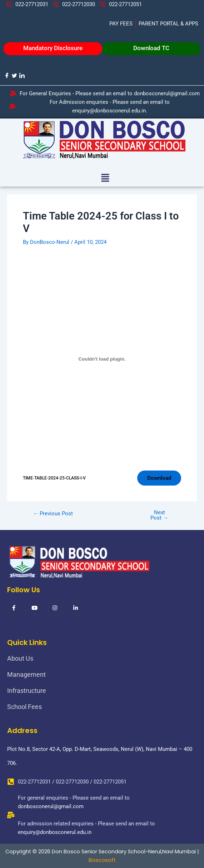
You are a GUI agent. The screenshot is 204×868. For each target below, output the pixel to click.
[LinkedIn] (22, 76)
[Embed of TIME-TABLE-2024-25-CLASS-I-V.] (102, 359)
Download (159, 478)
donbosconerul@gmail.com (51, 806)
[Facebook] (7, 76)
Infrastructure (27, 691)
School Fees (24, 707)
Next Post (159, 515)
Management (26, 674)
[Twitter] (14, 76)
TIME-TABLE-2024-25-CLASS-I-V (54, 478)
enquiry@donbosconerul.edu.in (55, 832)
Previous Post (53, 514)
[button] (105, 178)
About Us (20, 658)
